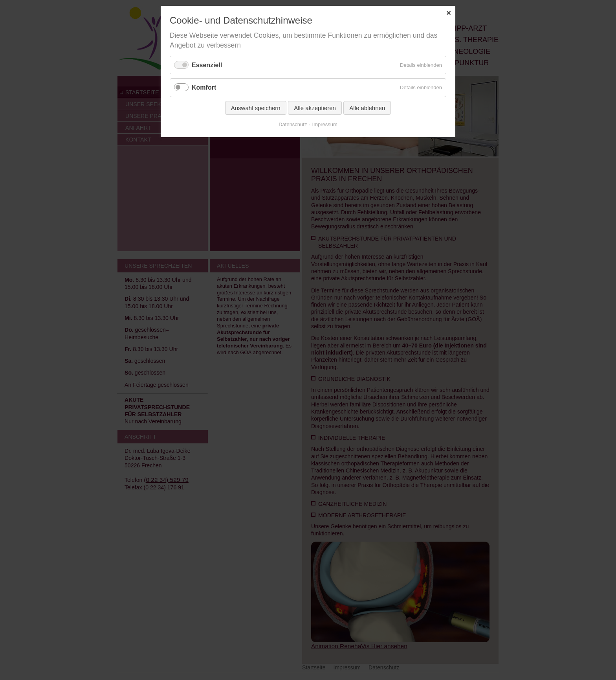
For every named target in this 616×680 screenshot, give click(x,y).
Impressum (325, 124)
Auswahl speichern (256, 108)
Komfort (204, 87)
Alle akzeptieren (315, 108)
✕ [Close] (448, 13)
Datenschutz (293, 124)
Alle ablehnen (367, 108)
